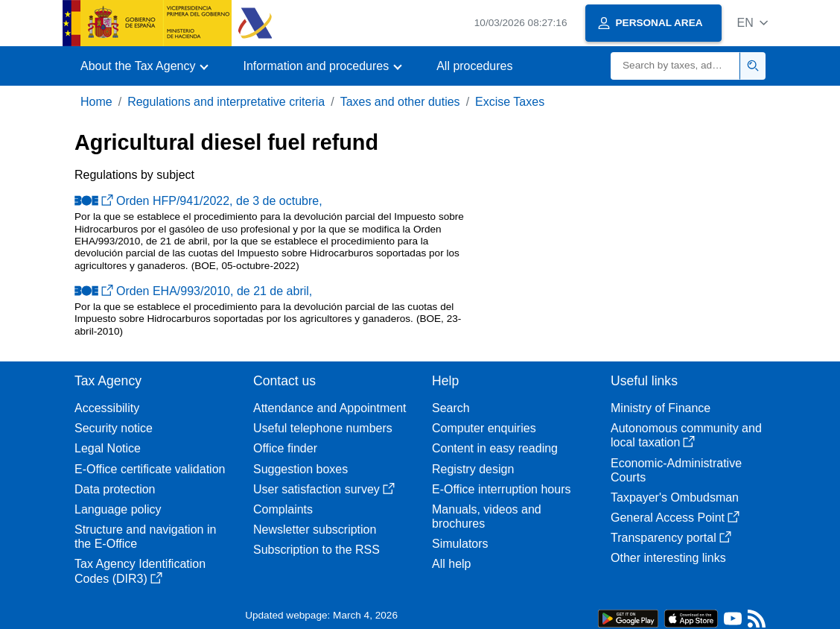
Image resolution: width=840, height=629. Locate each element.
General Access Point (675, 518)
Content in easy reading (495, 448)
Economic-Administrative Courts (676, 470)
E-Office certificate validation (150, 469)
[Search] (675, 66)
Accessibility (107, 408)
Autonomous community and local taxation (686, 435)
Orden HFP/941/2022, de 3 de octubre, (198, 201)
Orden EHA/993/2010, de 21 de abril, (193, 291)
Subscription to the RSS (316, 550)
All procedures (474, 66)
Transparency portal (671, 538)
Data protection (115, 489)
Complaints (283, 509)
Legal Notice (108, 448)
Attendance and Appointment (330, 408)
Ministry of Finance (661, 408)
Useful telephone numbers (323, 428)
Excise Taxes (510, 102)
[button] (752, 23)
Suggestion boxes (300, 469)
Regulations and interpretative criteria (226, 102)
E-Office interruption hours (501, 489)
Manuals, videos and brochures (487, 516)
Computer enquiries (484, 428)
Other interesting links (668, 558)
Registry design (473, 469)
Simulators (460, 544)
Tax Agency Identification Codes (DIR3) (140, 571)
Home (96, 102)
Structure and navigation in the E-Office (145, 537)
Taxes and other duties (400, 102)
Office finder (285, 448)
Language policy (118, 509)
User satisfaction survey (324, 489)
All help (451, 564)
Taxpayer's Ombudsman (675, 497)
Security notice (114, 428)
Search (451, 408)
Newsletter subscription (315, 530)
